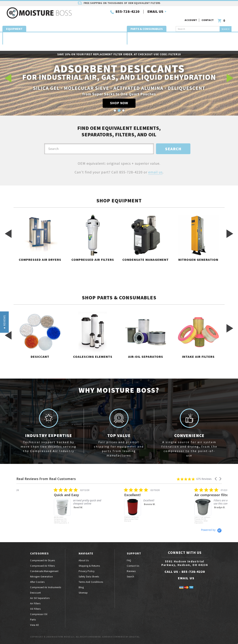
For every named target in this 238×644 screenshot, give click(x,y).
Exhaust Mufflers (173, 34)
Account (191, 13)
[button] (216, 479)
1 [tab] (115, 110)
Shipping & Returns (89, 566)
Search (131, 577)
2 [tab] (119, 110)
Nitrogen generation (68, 34)
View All (34, 625)
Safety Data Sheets (89, 577)
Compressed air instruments (46, 587)
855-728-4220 (98, 15)
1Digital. (135, 637)
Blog (81, 587)
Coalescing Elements (152, 34)
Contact (208, 13)
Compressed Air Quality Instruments (112, 34)
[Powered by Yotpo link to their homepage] (211, 530)
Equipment (14, 24)
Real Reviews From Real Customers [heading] (46, 479)
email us (155, 172)
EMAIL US (126, 15)
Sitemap (83, 593)
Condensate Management (49, 34)
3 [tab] (123, 110)
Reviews (131, 571)
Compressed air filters (31, 34)
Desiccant (135, 34)
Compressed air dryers (12, 34)
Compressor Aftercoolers (87, 34)
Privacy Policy (87, 571)
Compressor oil (39, 614)
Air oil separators (195, 34)
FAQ (129, 560)
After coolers (37, 582)
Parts (119, 45)
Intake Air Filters (212, 34)
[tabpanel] (119, 78)
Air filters (35, 603)
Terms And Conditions (91, 582)
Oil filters (228, 34)
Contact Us (133, 566)
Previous (8, 78)
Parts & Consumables (147, 24)
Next (230, 78)
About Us (84, 560)
